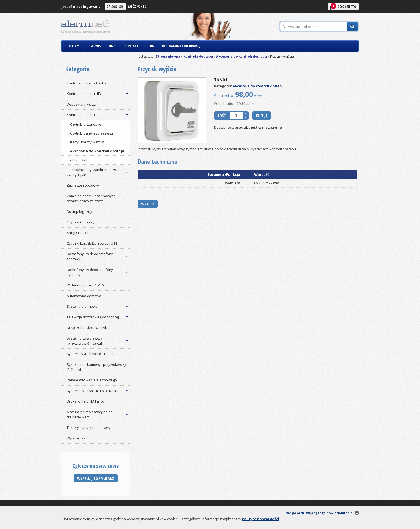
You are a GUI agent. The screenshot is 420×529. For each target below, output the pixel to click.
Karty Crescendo (80, 233)
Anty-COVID (79, 160)
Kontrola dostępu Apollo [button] (86, 83)
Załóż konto (137, 6)
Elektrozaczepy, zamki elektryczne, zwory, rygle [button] (95, 172)
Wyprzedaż (76, 438)
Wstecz (148, 204)
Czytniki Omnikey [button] (81, 222)
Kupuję (262, 116)
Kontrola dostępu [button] (81, 115)
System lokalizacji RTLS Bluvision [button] (93, 391)
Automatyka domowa (84, 296)
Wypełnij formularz (96, 478)
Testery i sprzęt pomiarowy (89, 427)
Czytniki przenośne (86, 124)
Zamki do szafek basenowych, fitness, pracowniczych (91, 198)
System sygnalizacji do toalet (90, 354)
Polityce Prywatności (260, 519)
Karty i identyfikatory (87, 142)
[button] (246, 113)
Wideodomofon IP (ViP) (85, 285)
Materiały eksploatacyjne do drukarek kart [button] (90, 414)
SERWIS (95, 46)
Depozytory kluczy (82, 104)
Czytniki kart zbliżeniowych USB (92, 243)
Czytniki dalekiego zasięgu (92, 133)
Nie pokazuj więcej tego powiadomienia (319, 513)
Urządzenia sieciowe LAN (87, 327)
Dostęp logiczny (79, 211)
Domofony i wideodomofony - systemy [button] (91, 272)
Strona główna (168, 56)
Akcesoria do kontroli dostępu (241, 56)
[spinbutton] (236, 116)
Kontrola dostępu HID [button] (84, 94)
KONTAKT (132, 46)
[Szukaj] (313, 26)
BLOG (150, 46)
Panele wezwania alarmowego (92, 380)
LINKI (113, 46)
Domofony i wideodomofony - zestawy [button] (91, 256)
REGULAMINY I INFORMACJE (182, 46)
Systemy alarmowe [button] (82, 306)
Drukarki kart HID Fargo (85, 401)
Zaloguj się (115, 6)
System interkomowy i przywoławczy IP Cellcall (96, 367)
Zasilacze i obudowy (83, 185)
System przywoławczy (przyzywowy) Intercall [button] (85, 341)
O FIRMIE (76, 46)
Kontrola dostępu (198, 56)
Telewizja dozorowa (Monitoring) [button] (93, 317)
